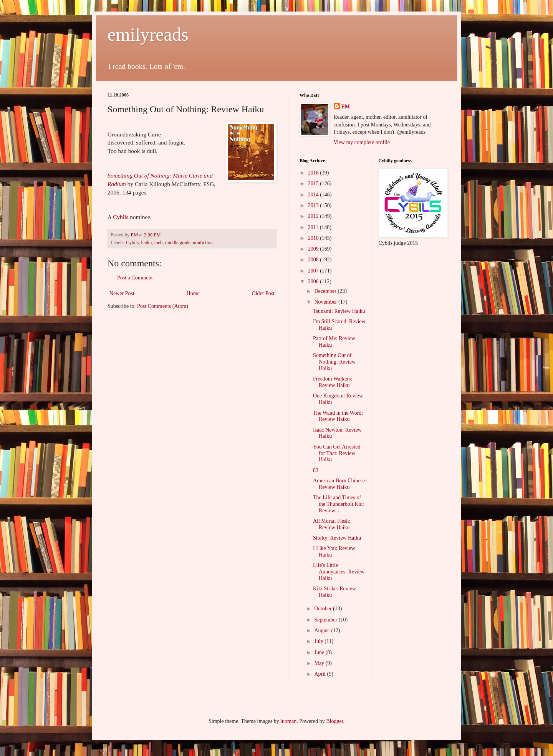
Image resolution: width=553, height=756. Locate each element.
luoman (288, 721)
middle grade (178, 243)
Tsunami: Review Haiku (339, 311)
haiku (146, 243)
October (324, 609)
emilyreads (148, 34)
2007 (314, 271)
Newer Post (122, 293)
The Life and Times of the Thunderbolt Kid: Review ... (339, 504)
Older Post (263, 293)
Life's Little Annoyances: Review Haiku (339, 572)
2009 (314, 249)
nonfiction (203, 243)
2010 (314, 238)
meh (159, 243)
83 (316, 470)
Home (193, 293)
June (320, 652)
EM (346, 107)
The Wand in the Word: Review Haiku (338, 416)
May (320, 663)
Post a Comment (135, 278)
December (326, 291)
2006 (314, 282)
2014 (314, 195)
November (326, 302)
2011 (314, 227)
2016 (314, 173)
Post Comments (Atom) (163, 306)
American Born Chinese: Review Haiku (340, 484)
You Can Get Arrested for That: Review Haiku (337, 453)
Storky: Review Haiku (337, 538)
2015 (314, 184)
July (319, 641)
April (320, 674)
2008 (314, 260)
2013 (314, 205)
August (323, 631)
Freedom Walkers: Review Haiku (333, 382)
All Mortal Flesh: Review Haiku (332, 524)
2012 (314, 216)
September (326, 620)
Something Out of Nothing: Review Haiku (334, 362)
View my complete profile (362, 142)
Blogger (334, 721)
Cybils (121, 217)
